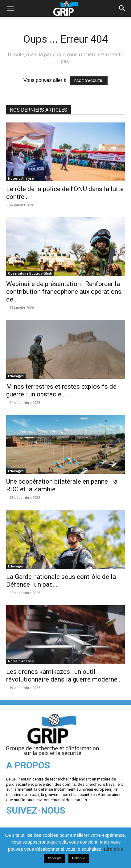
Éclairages (16, 376)
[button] (122, 8)
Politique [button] (79, 858)
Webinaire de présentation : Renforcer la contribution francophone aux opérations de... (64, 292)
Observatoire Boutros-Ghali (30, 273)
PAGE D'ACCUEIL (89, 81)
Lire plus (114, 849)
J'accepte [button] (55, 858)
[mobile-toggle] (10, 8)
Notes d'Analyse (21, 178)
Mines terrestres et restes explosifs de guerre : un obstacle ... (61, 390)
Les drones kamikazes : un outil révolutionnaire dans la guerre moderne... (64, 676)
